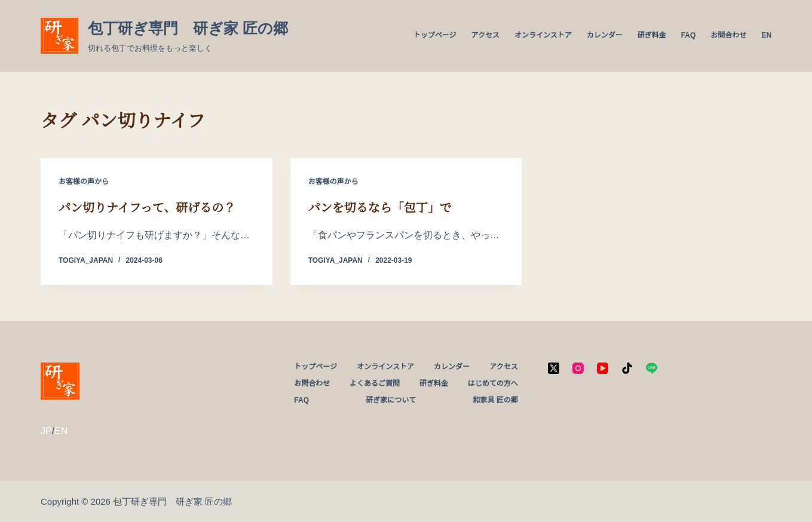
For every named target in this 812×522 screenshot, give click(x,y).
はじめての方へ (493, 383)
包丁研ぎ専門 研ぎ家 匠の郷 (188, 28)
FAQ (689, 35)
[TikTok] (627, 368)
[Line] (652, 368)
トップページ (435, 35)
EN (766, 35)
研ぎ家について (391, 400)
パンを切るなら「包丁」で (380, 208)
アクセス (485, 35)
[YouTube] (603, 368)
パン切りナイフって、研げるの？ (147, 208)
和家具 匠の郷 (495, 400)
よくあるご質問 (375, 383)
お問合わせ (728, 35)
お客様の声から (84, 182)
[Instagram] (578, 368)
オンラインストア (543, 35)
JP (46, 431)
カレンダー (605, 35)
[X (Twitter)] (554, 368)
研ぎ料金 (652, 35)
